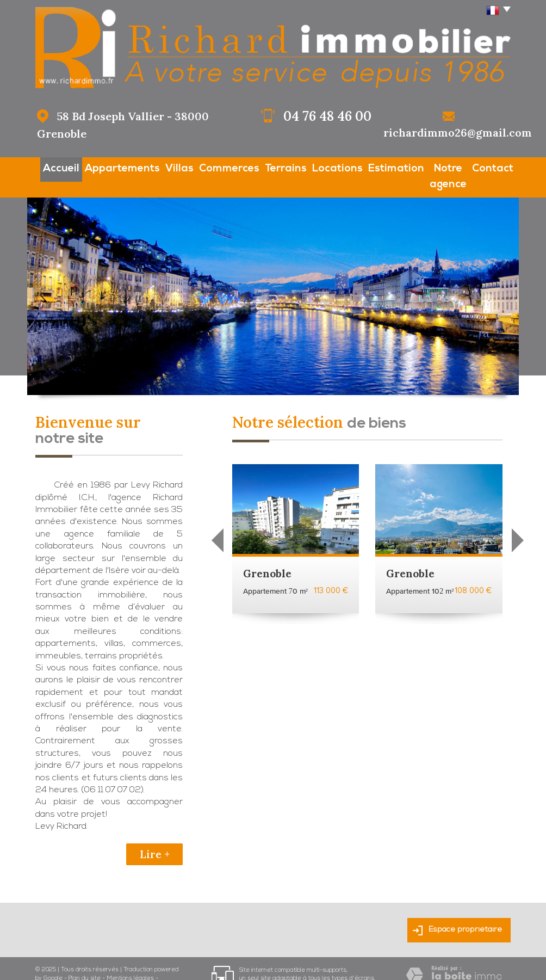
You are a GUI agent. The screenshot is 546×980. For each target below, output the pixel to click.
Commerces (212, 167)
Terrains (266, 167)
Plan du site (85, 959)
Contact (495, 167)
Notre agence (437, 167)
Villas (162, 167)
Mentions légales (130, 959)
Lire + (155, 835)
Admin (83, 967)
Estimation (375, 167)
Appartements (107, 167)
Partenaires (52, 967)
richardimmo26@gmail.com (458, 132)
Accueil (49, 167)
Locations (318, 167)
